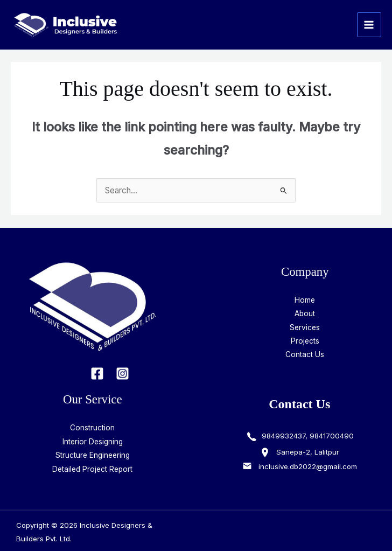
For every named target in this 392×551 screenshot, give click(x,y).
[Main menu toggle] (369, 25)
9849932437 (282, 436)
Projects (305, 341)
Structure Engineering (93, 455)
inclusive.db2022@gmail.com (308, 466)
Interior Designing (93, 442)
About (305, 313)
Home (305, 300)
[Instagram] (122, 374)
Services (305, 327)
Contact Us (305, 354)
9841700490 (332, 436)
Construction (92, 428)
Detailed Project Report (92, 469)
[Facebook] (97, 374)
